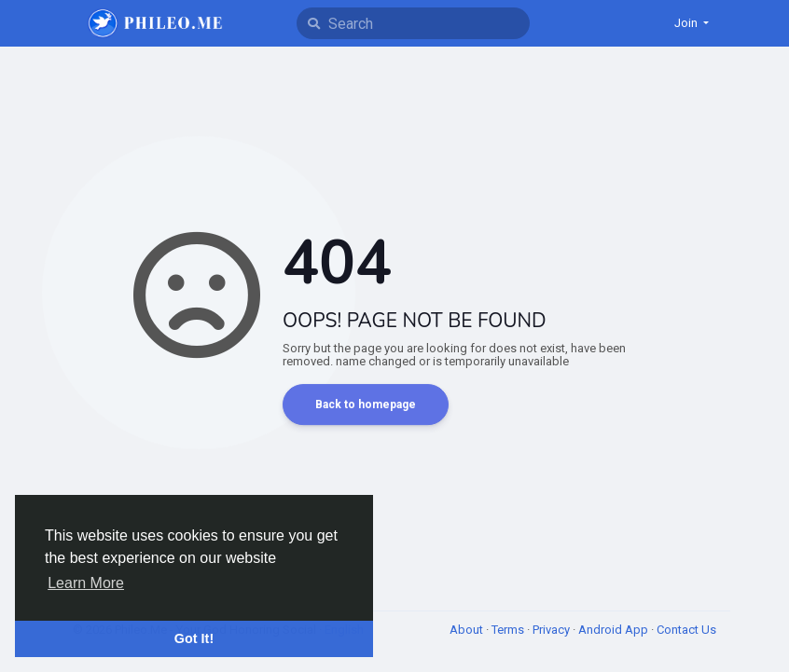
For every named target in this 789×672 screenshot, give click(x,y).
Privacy (553, 630)
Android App (615, 630)
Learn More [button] (86, 583)
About (468, 630)
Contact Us (686, 630)
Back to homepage (366, 405)
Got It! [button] (194, 638)
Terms (509, 630)
